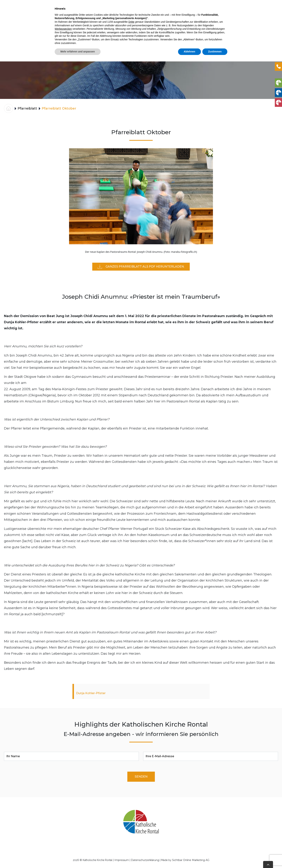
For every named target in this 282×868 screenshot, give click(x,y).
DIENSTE (124, 11)
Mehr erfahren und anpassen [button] (78, 858)
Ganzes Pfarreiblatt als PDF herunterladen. (141, 267)
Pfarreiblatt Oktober (59, 108)
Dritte (131, 828)
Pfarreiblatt (219, 11)
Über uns (242, 11)
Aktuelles (101, 11)
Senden (141, 777)
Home (84, 11)
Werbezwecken (63, 835)
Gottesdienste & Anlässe (156, 11)
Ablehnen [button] (190, 858)
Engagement (193, 11)
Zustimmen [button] (215, 858)
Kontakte (266, 11)
